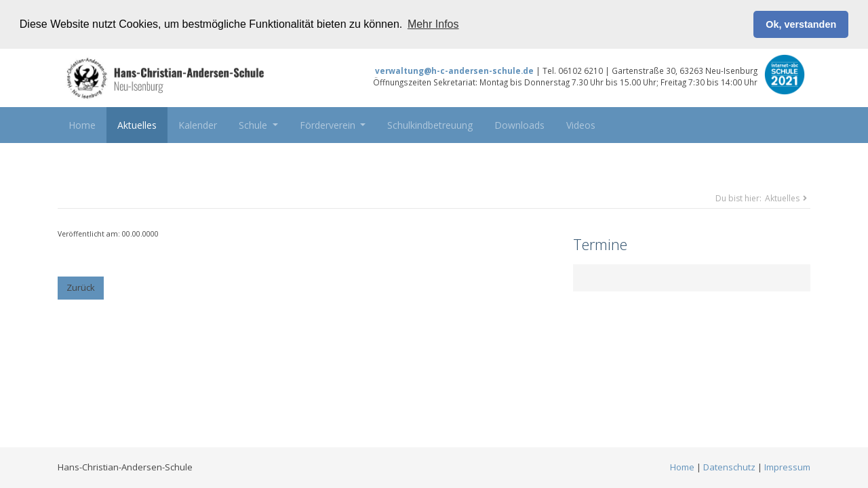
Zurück (81, 287)
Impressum (787, 467)
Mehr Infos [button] (433, 24)
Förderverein (329, 124)
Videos (581, 124)
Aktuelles (137, 124)
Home (82, 124)
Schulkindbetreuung (430, 124)
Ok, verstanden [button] (801, 24)
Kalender (198, 124)
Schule (254, 124)
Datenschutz (729, 467)
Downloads (519, 124)
